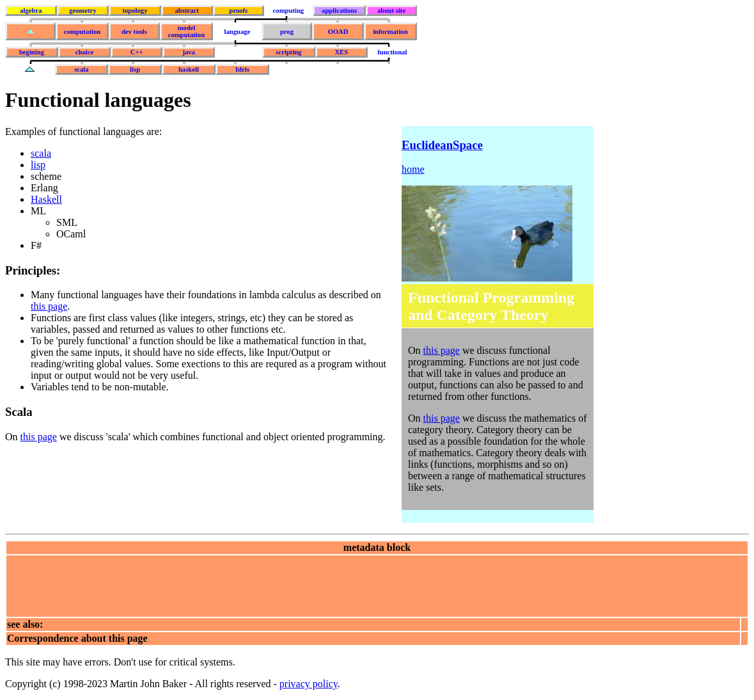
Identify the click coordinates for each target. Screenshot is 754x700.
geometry (83, 11)
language (237, 32)
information (390, 32)
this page (49, 306)
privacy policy (309, 684)
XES (341, 52)
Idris (242, 69)
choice (84, 52)
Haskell (46, 199)
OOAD (338, 32)
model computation (186, 31)
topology (135, 11)
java (189, 52)
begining (32, 52)
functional (392, 52)
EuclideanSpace (442, 145)
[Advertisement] (240, 585)
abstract (186, 11)
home (413, 169)
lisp (135, 69)
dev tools (134, 32)
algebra (31, 11)
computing (289, 11)
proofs (238, 11)
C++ (137, 52)
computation (82, 32)
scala (82, 69)
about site (391, 11)
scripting (288, 52)
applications (339, 11)
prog (287, 32)
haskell (189, 69)
